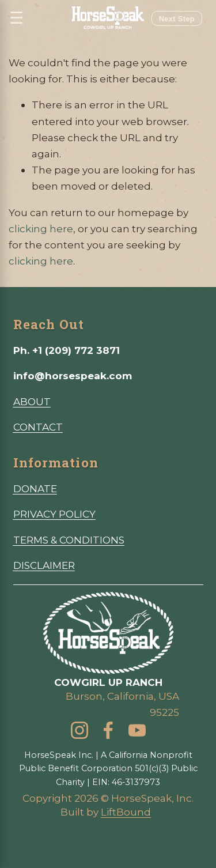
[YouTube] (137, 730)
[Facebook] (108, 730)
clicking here (41, 229)
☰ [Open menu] (16, 18)
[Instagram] (79, 730)
